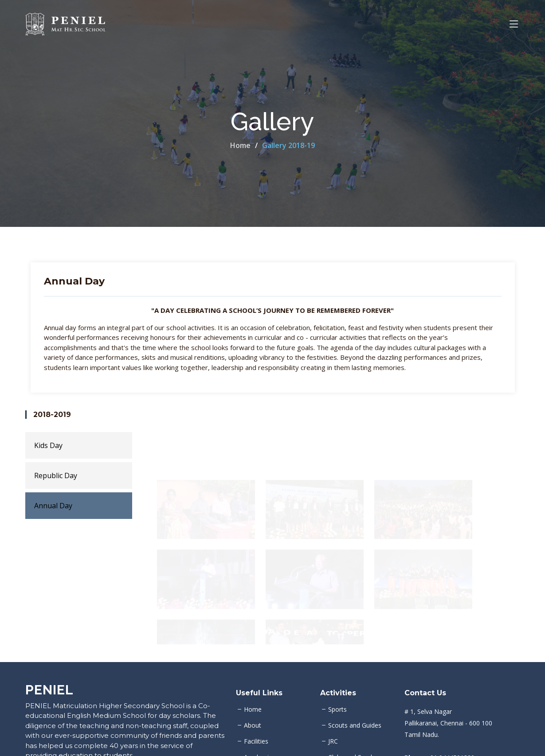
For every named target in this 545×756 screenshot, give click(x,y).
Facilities (256, 741)
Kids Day (48, 445)
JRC (333, 741)
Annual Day (53, 506)
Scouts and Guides (355, 725)
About (253, 725)
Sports (337, 709)
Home (240, 145)
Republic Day (56, 475)
